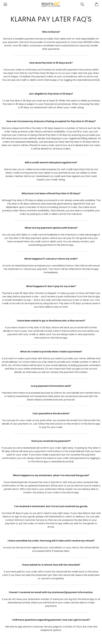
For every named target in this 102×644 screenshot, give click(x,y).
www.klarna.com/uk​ (88, 80)
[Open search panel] (82, 4)
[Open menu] (5, 4)
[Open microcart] (97, 4)
